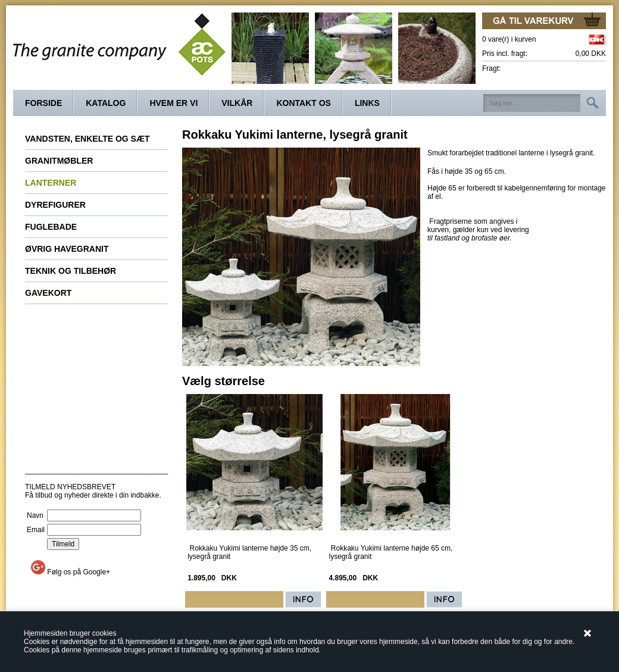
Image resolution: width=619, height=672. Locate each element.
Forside (43, 103)
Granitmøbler (59, 161)
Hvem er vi (173, 103)
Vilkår (237, 103)
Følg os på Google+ (79, 572)
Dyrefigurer (55, 205)
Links (367, 103)
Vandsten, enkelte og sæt (87, 139)
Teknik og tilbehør (71, 271)
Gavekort (48, 293)
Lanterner (51, 183)
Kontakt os (304, 103)
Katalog (106, 103)
